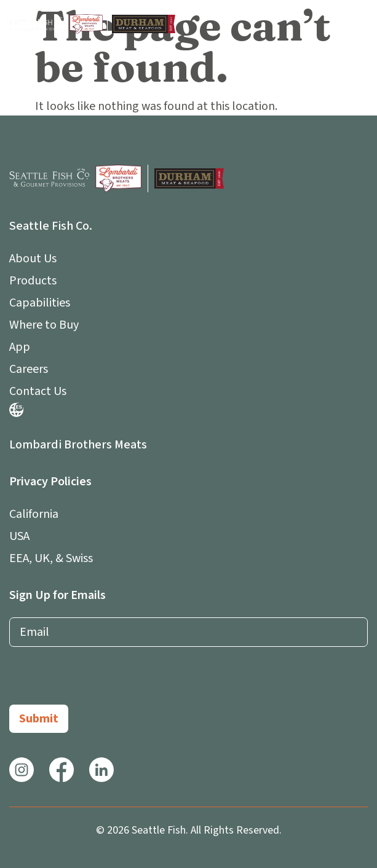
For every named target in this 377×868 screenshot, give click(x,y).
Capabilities (40, 303)
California (34, 514)
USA (19, 536)
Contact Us (38, 391)
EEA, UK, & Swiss (51, 558)
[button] (360, 24)
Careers (29, 369)
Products (33, 281)
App (23, 347)
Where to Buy (44, 325)
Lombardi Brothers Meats (78, 445)
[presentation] (103, 681)
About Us (36, 259)
